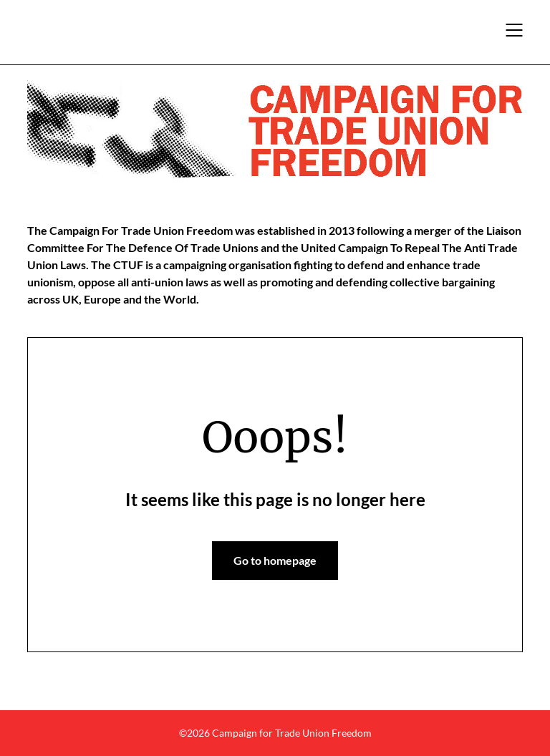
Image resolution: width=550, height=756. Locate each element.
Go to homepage (275, 560)
